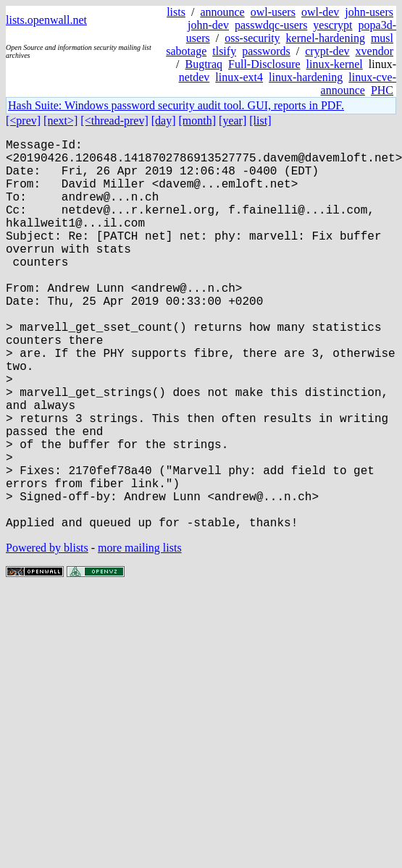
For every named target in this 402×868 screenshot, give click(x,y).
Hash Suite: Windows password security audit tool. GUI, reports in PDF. (176, 105)
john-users (369, 12)
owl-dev (320, 12)
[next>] (60, 121)
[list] (260, 121)
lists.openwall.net (46, 20)
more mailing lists (140, 635)
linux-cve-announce (359, 84)
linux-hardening (306, 77)
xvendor (374, 51)
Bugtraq (204, 64)
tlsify (224, 51)
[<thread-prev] (114, 121)
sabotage (186, 51)
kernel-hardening (326, 38)
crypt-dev (327, 51)
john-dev (208, 25)
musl (382, 38)
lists (176, 12)
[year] (233, 121)
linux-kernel (335, 64)
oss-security (252, 38)
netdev (194, 77)
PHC (382, 90)
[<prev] (23, 121)
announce (222, 12)
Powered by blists (47, 635)
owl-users (273, 12)
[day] (164, 121)
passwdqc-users (271, 25)
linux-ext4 (239, 77)
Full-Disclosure (264, 64)
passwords (266, 51)
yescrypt (332, 25)
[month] (198, 121)
